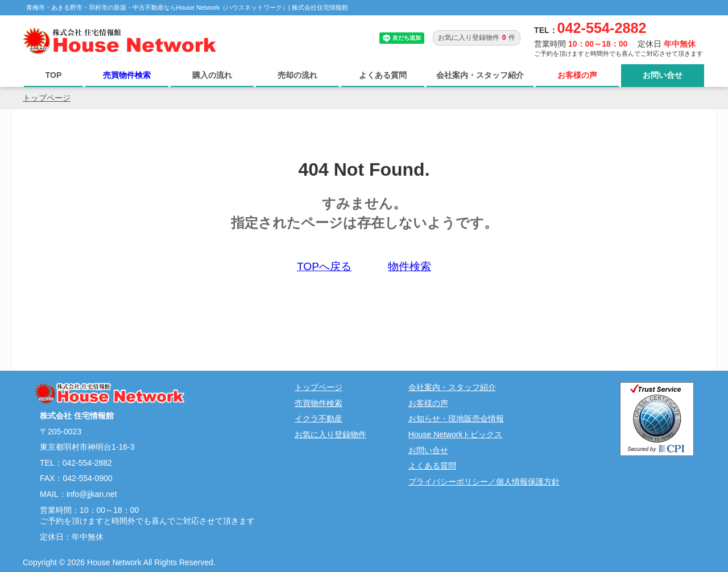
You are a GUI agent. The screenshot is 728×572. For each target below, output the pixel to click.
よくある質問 (383, 75)
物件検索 (409, 266)
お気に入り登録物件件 (477, 38)
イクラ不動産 (318, 418)
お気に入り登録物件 (330, 435)
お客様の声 (577, 75)
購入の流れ (212, 75)
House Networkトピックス (456, 434)
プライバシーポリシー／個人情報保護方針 (484, 482)
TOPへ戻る (324, 266)
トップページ (47, 98)
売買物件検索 (127, 75)
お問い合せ (663, 75)
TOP (54, 75)
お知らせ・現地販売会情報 (456, 418)
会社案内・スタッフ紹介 (480, 75)
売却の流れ (297, 75)
